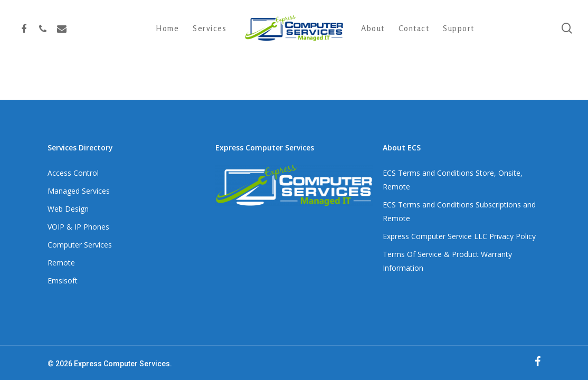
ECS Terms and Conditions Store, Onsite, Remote (453, 180)
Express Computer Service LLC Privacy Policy (459, 236)
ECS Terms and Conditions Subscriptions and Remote (459, 211)
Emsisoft (63, 281)
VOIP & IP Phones (78, 227)
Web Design (68, 209)
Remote (61, 263)
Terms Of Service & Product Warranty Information (447, 261)
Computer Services (80, 245)
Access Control (73, 173)
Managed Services (79, 191)
